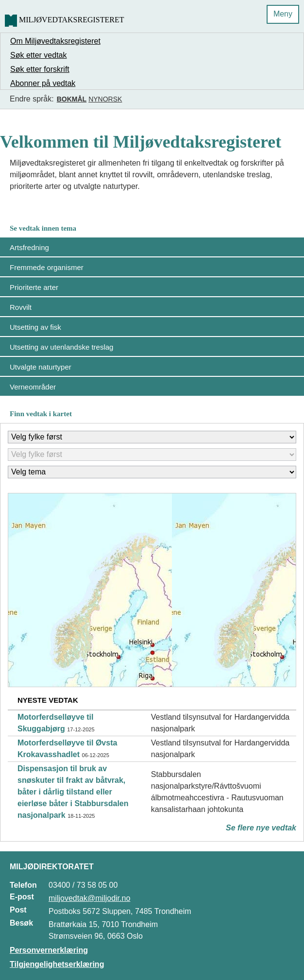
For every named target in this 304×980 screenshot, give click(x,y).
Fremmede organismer (47, 267)
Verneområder (33, 387)
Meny (283, 14)
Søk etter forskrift (40, 69)
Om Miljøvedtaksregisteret (55, 41)
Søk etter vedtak (39, 55)
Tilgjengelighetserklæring (57, 964)
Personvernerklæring (49, 950)
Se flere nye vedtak (261, 828)
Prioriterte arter (34, 287)
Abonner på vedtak (43, 83)
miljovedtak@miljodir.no (89, 898)
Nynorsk (105, 99)
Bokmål (72, 99)
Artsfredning (29, 247)
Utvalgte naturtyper (41, 367)
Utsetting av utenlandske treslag (61, 347)
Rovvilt (21, 307)
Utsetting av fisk (35, 327)
